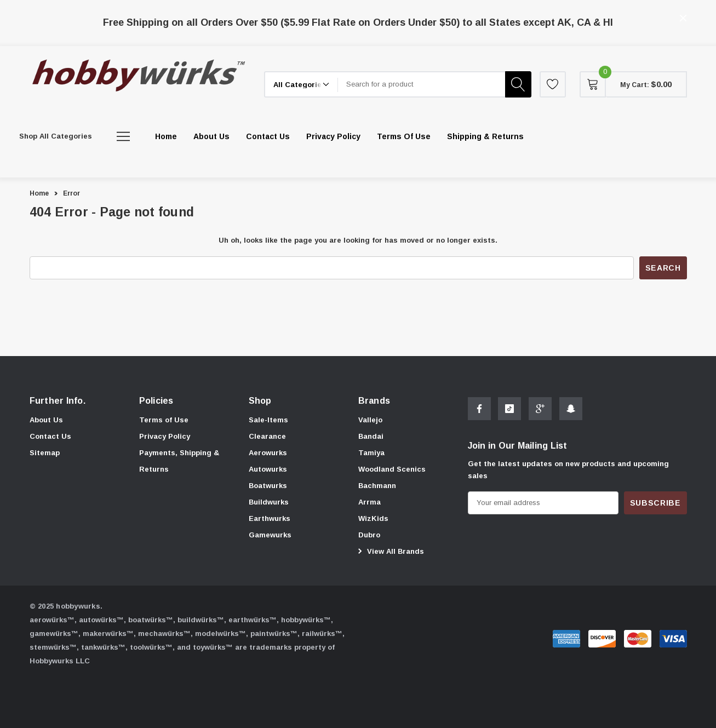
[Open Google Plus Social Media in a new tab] (540, 410)
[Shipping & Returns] (485, 136)
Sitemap (45, 453)
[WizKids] (373, 519)
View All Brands (389, 551)
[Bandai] (371, 437)
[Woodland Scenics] (392, 469)
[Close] (683, 18)
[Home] (166, 136)
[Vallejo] (370, 420)
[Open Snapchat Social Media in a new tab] (571, 410)
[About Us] (211, 136)
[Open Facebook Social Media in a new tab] (479, 410)
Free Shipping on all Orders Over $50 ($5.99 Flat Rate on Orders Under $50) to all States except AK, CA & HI (358, 22)
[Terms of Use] (404, 136)
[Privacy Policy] (333, 136)
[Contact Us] (268, 136)
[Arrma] (370, 502)
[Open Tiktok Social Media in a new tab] (509, 410)
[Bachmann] (377, 486)
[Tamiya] (371, 453)
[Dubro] (369, 535)
